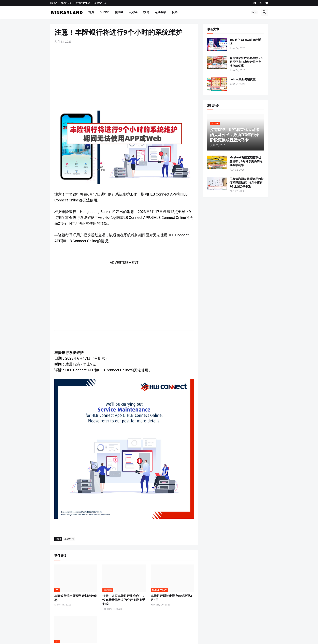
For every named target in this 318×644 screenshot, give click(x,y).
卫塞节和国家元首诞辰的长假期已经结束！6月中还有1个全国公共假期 (247, 183)
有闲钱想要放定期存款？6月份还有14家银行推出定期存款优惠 (246, 62)
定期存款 (160, 12)
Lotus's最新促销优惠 (243, 79)
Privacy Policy (82, 3)
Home (54, 3)
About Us (66, 3)
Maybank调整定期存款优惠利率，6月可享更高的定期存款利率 (246, 161)
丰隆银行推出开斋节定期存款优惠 (76, 598)
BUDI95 (105, 12)
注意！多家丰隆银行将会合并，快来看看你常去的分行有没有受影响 (124, 600)
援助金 (119, 12)
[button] (255, 12)
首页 (91, 12)
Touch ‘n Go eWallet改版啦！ (245, 42)
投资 (146, 12)
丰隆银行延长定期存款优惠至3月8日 (171, 598)
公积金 (133, 12)
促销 (175, 12)
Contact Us (100, 3)
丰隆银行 (69, 539)
